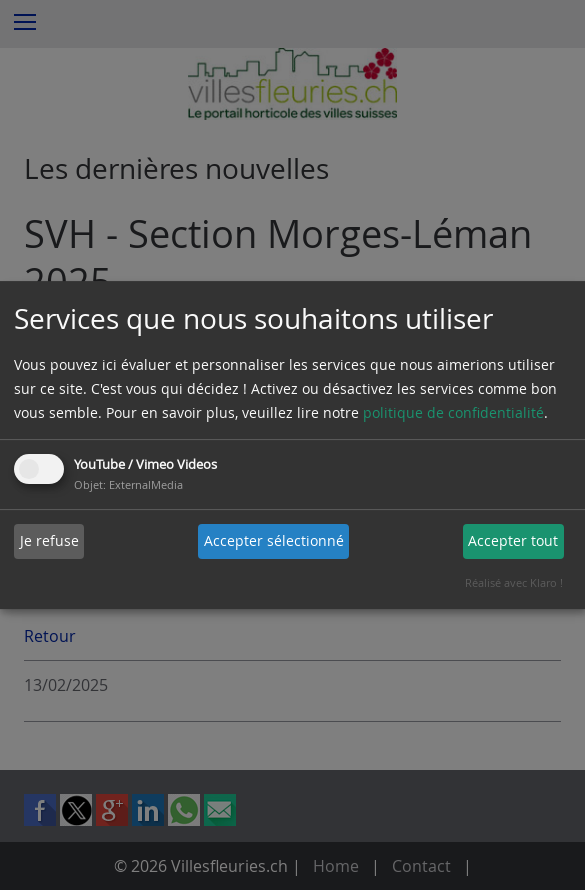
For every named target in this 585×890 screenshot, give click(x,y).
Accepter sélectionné (274, 540)
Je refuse (49, 540)
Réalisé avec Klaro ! (514, 582)
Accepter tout (513, 540)
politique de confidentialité (453, 412)
